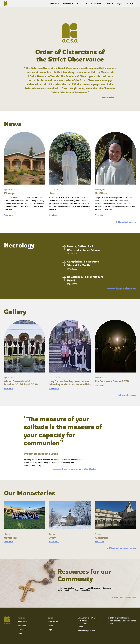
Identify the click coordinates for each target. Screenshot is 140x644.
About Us (53, 4)
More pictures (123, 395)
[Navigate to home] (7, 4)
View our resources (119, 597)
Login (119, 4)
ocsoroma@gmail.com (87, 631)
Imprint (51, 618)
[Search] (135, 4)
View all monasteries (118, 548)
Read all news (123, 222)
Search (50, 626)
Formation (81, 4)
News (109, 4)
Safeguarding (96, 4)
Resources (67, 4)
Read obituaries (122, 288)
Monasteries (22, 622)
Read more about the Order (75, 469)
